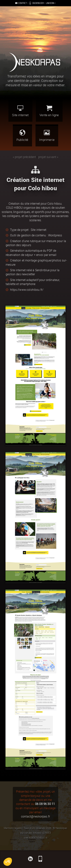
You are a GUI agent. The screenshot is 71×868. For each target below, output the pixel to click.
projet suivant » (48, 157)
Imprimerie (47, 136)
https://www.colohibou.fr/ (27, 290)
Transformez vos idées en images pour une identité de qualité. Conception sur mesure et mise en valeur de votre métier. (35, 81)
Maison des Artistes (31, 833)
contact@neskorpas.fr (35, 816)
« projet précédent (24, 157)
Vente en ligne (49, 111)
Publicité (22, 136)
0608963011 (38, 3)
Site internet (20, 111)
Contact (23, 3)
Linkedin (50, 3)
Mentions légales (13, 828)
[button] (8, 862)
